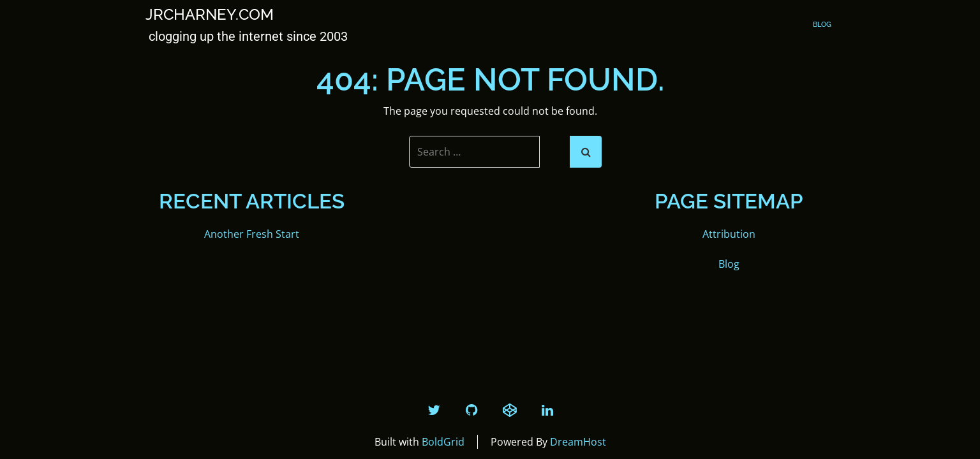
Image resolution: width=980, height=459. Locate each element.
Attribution (729, 234)
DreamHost (578, 442)
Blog (822, 25)
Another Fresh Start (252, 234)
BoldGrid (443, 442)
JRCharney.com (210, 15)
